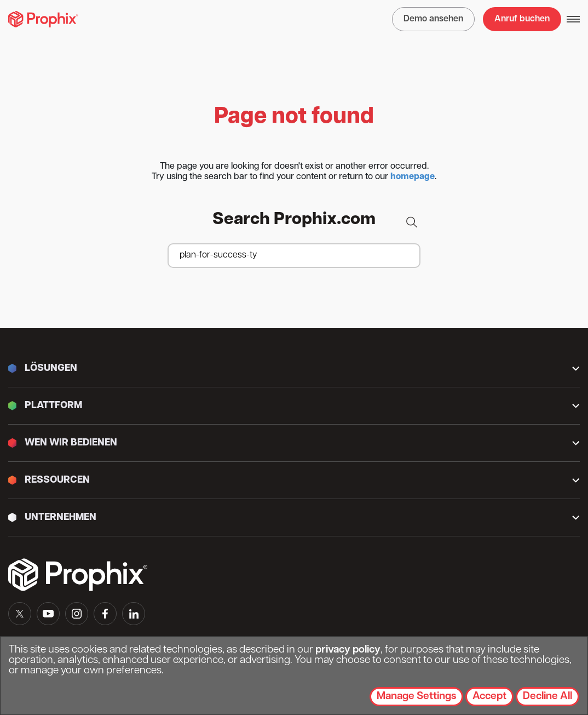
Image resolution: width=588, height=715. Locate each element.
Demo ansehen (433, 19)
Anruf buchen (522, 19)
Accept (489, 697)
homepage (413, 177)
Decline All (547, 697)
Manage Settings (416, 697)
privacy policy (348, 650)
